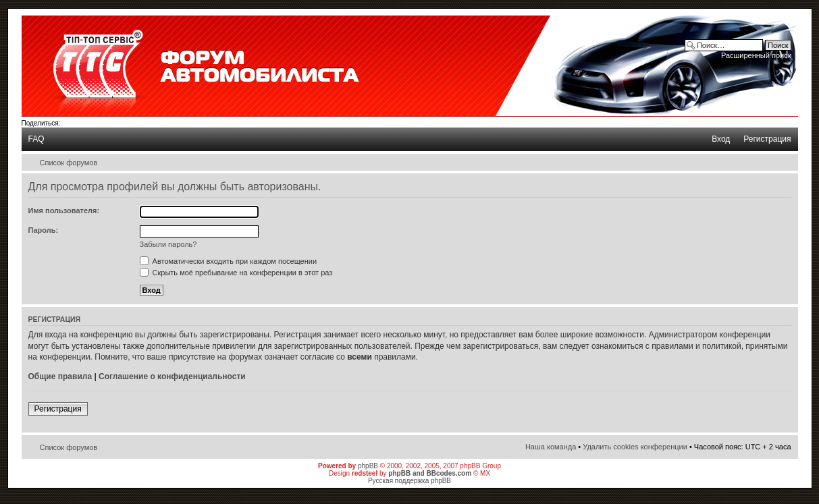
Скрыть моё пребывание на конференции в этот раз (236, 273)
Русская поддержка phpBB (409, 481)
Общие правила (60, 376)
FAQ (36, 139)
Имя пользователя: (64, 211)
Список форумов (69, 163)
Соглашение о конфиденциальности (172, 376)
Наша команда (551, 447)
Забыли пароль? (168, 244)
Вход (721, 139)
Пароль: (44, 230)
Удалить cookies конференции (635, 447)
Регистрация (767, 139)
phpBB (368, 466)
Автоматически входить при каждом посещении (229, 261)
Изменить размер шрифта (782, 163)
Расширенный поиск (756, 55)
